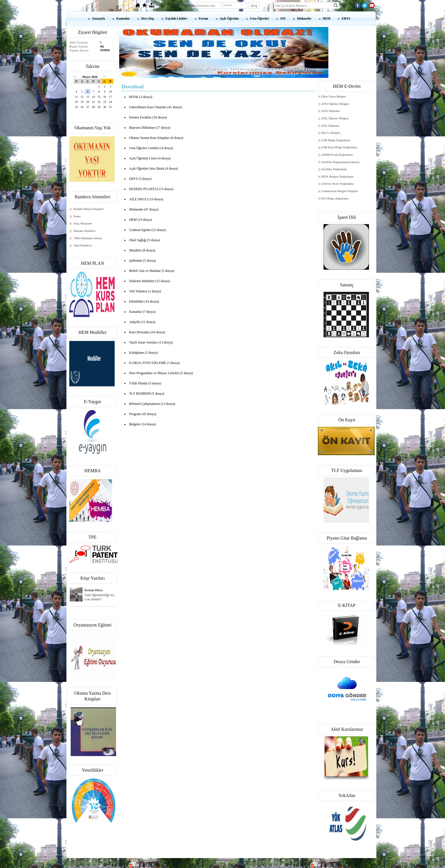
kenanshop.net (222, 860)
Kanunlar (123, 18)
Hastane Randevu (84, 231)
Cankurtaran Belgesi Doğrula (340, 191)
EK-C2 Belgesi (331, 133)
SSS (283, 18)
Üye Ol (173, 5)
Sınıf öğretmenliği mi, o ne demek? (100, 597)
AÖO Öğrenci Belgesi (335, 104)
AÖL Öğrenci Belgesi (335, 118)
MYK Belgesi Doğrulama (337, 176)
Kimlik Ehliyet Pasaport (89, 209)
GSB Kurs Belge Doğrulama (339, 147)
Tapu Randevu (83, 245)
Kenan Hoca (94, 590)
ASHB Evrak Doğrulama (337, 155)
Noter (77, 216)
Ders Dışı (148, 18)
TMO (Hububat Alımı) (88, 238)
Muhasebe (304, 18)
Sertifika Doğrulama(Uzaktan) (340, 162)
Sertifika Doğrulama (334, 169)
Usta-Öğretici (259, 18)
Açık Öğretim (229, 18)
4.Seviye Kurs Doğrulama (338, 184)
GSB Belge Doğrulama (336, 140)
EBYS (346, 18)
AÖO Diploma (330, 111)
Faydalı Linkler (176, 18)
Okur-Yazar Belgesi (334, 96)
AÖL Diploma (330, 126)
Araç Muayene (83, 223)
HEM (327, 18)
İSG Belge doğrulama (335, 198)
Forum (203, 18)
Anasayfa (98, 18)
